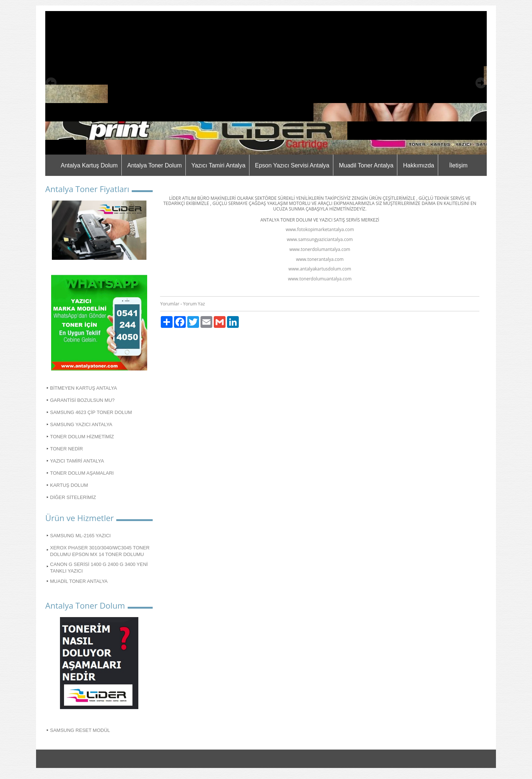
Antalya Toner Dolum (155, 165)
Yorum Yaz (194, 304)
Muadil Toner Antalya (366, 165)
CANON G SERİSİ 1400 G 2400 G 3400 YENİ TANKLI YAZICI (99, 568)
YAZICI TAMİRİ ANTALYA (77, 461)
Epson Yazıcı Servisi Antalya (292, 165)
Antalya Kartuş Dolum (89, 165)
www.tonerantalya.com (320, 259)
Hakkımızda (418, 165)
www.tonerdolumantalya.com (320, 249)
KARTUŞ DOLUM (69, 485)
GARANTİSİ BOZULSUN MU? (82, 400)
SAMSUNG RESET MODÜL (80, 730)
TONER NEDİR (66, 449)
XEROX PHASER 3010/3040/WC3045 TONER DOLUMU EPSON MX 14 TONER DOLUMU (100, 551)
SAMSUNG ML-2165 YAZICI (80, 536)
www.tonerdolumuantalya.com (320, 279)
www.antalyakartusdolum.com (320, 269)
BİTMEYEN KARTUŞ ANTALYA (84, 388)
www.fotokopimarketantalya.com (320, 229)
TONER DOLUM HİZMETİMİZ (82, 437)
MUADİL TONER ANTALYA (79, 581)
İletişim (458, 165)
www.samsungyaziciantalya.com (320, 239)
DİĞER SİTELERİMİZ (73, 497)
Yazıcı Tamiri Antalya (218, 165)
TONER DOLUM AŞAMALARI (82, 473)
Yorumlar (170, 304)
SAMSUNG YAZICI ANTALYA (81, 424)
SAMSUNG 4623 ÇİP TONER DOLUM (91, 412)
